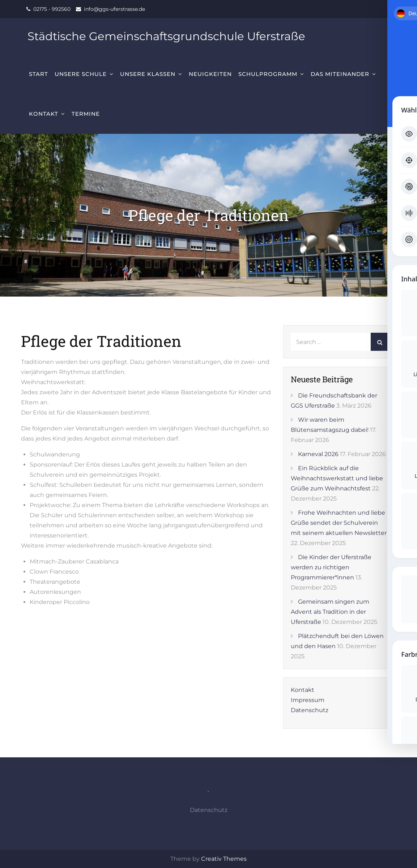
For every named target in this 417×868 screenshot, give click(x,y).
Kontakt (44, 114)
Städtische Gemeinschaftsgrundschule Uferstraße (172, 36)
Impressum (308, 700)
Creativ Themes (224, 859)
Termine (86, 114)
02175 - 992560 (52, 9)
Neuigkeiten (210, 74)
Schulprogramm (268, 74)
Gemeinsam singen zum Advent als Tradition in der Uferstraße (330, 612)
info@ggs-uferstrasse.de (114, 9)
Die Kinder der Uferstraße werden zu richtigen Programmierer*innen (331, 567)
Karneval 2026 (318, 454)
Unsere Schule (81, 74)
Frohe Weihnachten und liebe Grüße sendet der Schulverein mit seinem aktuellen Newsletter (339, 523)
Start (39, 74)
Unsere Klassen (148, 74)
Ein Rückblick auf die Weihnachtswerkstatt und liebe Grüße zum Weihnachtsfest (337, 478)
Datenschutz (310, 710)
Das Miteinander (340, 74)
